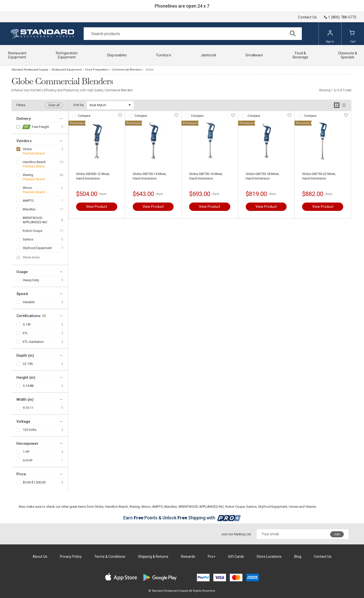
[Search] (193, 34)
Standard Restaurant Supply (30, 70)
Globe (27, 149)
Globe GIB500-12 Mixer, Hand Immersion (93, 176)
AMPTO (28, 201)
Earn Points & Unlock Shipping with (182, 518)
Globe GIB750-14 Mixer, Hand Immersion (150, 176)
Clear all (54, 105)
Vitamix (311, 507)
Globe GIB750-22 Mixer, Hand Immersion (319, 176)
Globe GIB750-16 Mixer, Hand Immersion (206, 176)
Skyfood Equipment (37, 248)
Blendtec (29, 209)
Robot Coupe (32, 231)
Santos (28, 239)
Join (337, 534)
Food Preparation (97, 70)
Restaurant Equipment (67, 70)
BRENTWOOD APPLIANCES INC (35, 220)
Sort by (78, 105)
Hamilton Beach (34, 162)
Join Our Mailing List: (236, 534)
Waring (28, 175)
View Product (97, 207)
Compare (84, 116)
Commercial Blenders (127, 70)
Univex (293, 507)
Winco (27, 188)
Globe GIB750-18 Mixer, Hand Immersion (263, 176)
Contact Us (307, 17)
